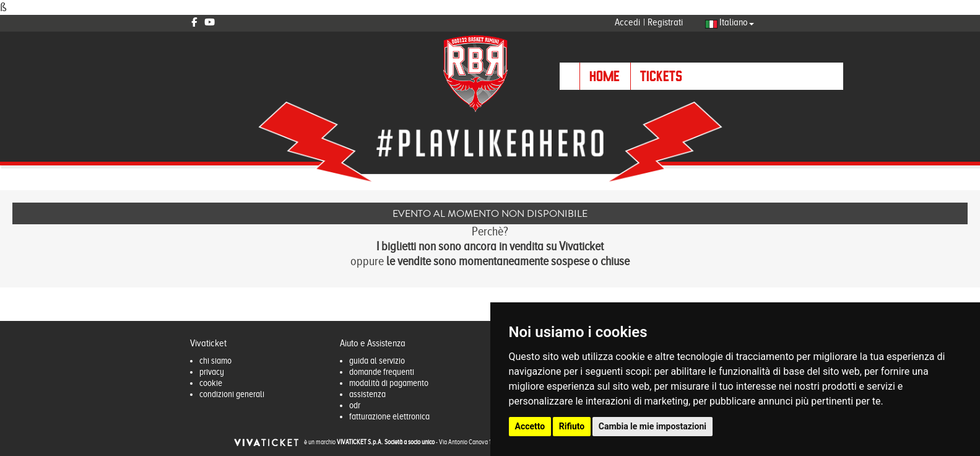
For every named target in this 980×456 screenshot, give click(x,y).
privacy (212, 372)
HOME (605, 76)
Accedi (627, 22)
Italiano (730, 22)
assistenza (367, 394)
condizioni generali (232, 394)
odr (355, 405)
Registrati (665, 22)
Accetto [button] (530, 426)
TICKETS (661, 76)
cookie (211, 383)
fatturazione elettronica (389, 416)
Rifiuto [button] (572, 426)
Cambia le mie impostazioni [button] (653, 426)
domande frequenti (382, 372)
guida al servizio (377, 361)
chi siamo (215, 361)
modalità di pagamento (389, 383)
